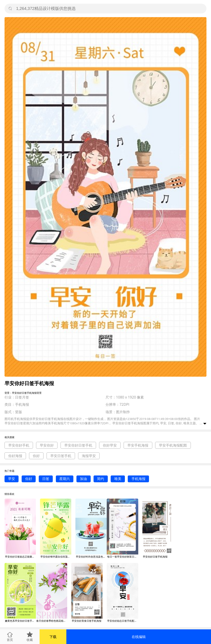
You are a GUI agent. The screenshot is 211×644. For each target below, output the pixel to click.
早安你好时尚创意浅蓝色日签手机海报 (91, 557)
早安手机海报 (138, 445)
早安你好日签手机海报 (155, 557)
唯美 (118, 479)
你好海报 (15, 456)
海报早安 (89, 456)
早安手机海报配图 (173, 445)
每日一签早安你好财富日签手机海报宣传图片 (123, 557)
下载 (53, 637)
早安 (12, 479)
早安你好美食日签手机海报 (87, 621)
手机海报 (138, 479)
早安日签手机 (61, 456)
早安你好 (47, 445)
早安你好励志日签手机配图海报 (123, 621)
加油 (83, 479)
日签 (46, 479)
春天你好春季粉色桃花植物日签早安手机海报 (52, 621)
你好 (36, 456)
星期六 (65, 479)
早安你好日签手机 (78, 445)
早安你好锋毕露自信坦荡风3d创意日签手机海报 (56, 557)
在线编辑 (139, 637)
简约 (101, 479)
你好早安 (110, 445)
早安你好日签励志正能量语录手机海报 (20, 557)
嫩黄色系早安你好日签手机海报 (20, 621)
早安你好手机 (19, 445)
